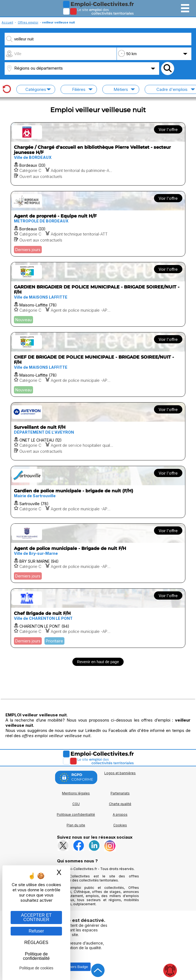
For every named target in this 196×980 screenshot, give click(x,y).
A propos (120, 814)
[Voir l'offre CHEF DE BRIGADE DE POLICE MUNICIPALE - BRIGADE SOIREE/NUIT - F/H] (98, 364)
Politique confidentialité (76, 814)
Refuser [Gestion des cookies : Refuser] (36, 931)
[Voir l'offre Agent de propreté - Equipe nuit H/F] (98, 224)
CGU (76, 804)
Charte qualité (120, 804)
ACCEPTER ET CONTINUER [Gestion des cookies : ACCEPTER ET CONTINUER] (36, 917)
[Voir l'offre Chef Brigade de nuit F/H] (98, 618)
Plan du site (76, 825)
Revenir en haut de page (98, 662)
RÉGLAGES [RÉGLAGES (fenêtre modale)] (36, 942)
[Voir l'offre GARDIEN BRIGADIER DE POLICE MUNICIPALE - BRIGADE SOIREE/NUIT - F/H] (98, 294)
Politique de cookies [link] (36, 968)
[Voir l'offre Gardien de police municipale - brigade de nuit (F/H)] (98, 492)
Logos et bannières (120, 773)
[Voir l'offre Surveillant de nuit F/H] (98, 431)
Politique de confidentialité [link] (36, 956)
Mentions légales (76, 793)
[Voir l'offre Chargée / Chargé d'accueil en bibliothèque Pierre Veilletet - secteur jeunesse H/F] (98, 154)
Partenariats (120, 793)
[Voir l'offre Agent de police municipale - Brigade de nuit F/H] (98, 553)
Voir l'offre (168, 129)
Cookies (120, 825)
